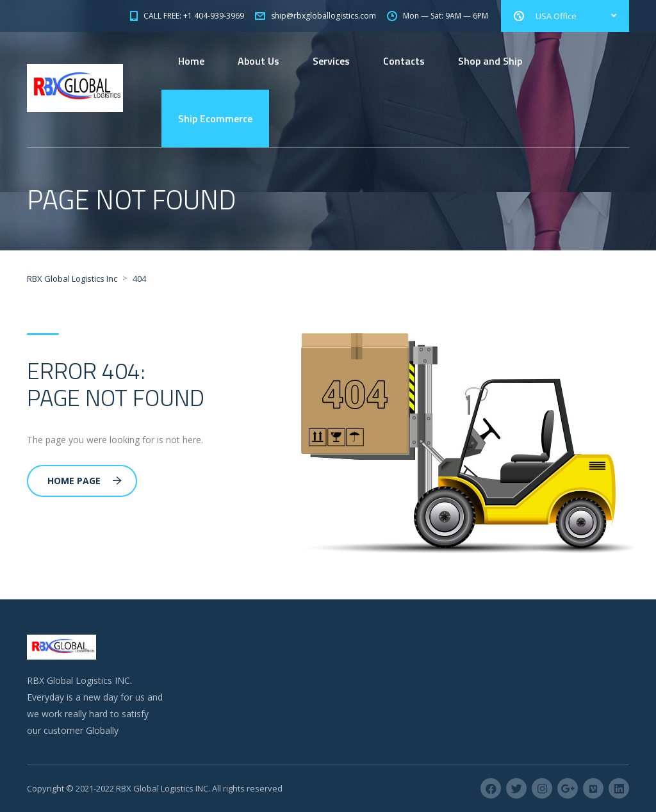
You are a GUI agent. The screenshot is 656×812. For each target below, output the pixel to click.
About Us (258, 61)
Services (331, 61)
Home (191, 61)
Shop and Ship (490, 61)
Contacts (404, 61)
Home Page (85, 481)
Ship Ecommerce (215, 118)
